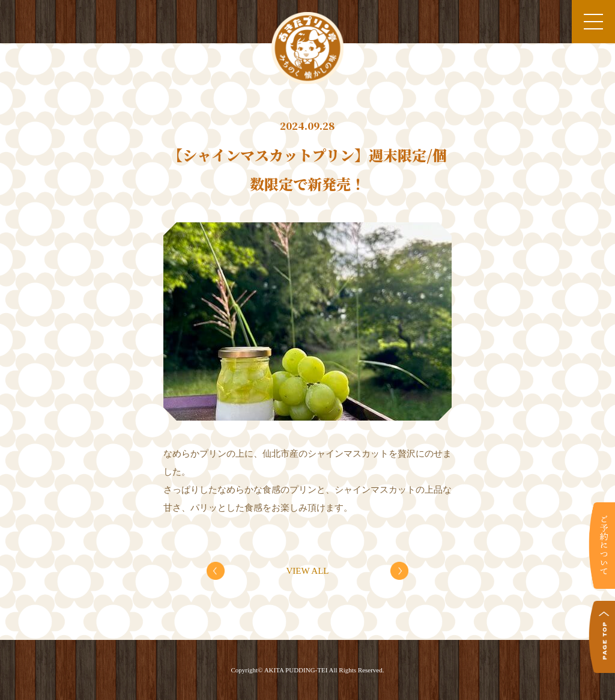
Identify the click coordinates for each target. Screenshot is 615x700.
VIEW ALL (308, 571)
